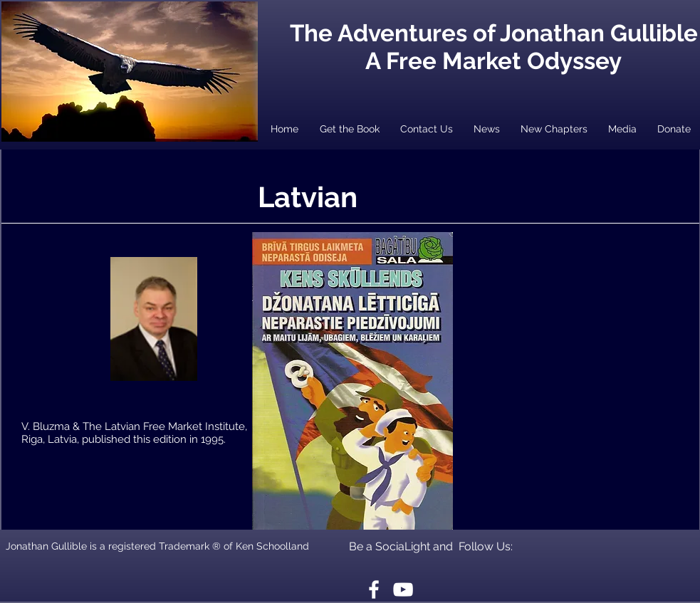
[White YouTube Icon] (403, 589)
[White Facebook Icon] (374, 589)
